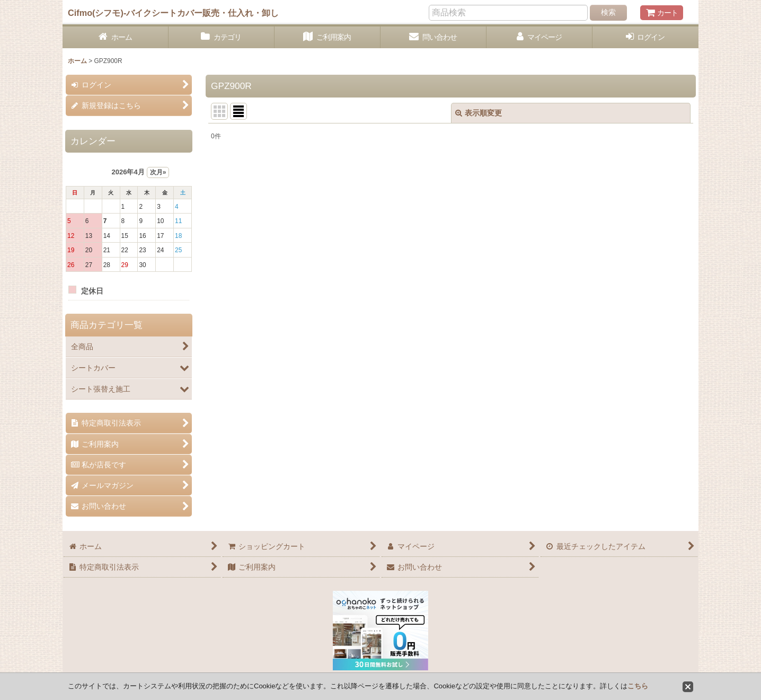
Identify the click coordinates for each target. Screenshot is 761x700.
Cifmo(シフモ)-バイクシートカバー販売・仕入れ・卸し (173, 13)
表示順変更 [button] (479, 113)
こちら (638, 686)
